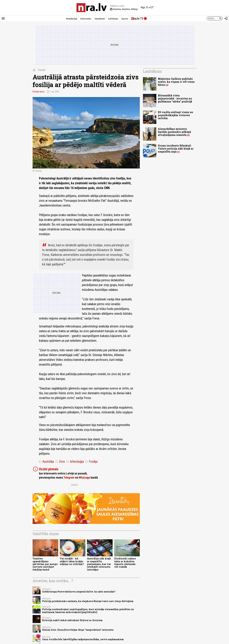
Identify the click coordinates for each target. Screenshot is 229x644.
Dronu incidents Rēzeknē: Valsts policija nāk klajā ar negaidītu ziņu (176, 149)
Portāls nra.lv (38, 92)
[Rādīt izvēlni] (3, 18)
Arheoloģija (75, 462)
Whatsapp (84, 478)
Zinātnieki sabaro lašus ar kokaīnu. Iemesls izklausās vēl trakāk (125, 563)
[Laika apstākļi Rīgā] (147, 8)
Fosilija (91, 462)
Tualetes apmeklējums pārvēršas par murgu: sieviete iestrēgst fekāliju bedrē (45, 564)
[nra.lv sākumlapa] (92, 8)
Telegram (69, 478)
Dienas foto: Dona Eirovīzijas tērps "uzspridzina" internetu (78, 630)
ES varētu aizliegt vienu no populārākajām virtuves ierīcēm (175, 115)
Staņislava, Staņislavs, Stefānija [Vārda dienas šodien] (124, 9)
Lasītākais (152, 71)
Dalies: (75, 485)
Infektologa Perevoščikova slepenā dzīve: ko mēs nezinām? (79, 592)
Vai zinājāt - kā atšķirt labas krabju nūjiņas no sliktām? (72, 561)
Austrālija (46, 462)
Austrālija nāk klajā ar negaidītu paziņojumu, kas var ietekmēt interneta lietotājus (99, 564)
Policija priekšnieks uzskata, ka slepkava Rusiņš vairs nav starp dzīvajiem (88, 601)
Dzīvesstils (86, 19)
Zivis (60, 462)
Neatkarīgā (71, 19)
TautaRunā (100, 19)
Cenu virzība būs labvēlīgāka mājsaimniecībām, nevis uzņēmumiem (83, 639)
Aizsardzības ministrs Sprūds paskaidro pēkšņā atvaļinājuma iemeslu (174, 132)
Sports (125, 19)
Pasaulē (42, 70)
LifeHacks (113, 19)
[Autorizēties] (226, 18)
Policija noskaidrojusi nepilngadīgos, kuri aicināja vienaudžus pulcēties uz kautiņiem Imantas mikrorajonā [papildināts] (88, 611)
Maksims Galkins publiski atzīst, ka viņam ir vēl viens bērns (176, 82)
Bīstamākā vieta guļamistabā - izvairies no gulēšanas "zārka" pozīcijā (175, 98)
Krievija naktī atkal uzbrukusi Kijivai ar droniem (72, 620)
